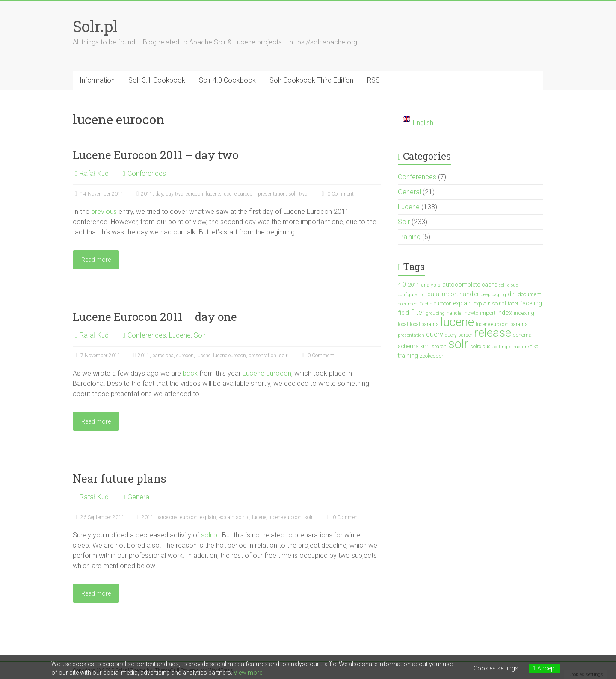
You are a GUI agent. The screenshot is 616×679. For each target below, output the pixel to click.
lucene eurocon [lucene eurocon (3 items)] (492, 324)
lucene (213, 194)
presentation (272, 194)
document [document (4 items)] (529, 294)
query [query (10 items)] (435, 334)
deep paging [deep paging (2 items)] (493, 295)
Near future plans (120, 478)
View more (248, 673)
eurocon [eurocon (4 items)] (443, 304)
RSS (373, 80)
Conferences (147, 173)
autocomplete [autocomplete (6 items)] (461, 285)
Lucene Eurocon (267, 373)
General (139, 497)
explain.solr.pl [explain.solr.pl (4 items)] (490, 304)
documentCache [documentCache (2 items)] (415, 304)
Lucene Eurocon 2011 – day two (155, 155)
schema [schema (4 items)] (522, 335)
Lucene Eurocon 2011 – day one (155, 317)
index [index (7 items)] (505, 313)
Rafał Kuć (94, 173)
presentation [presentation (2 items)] (411, 335)
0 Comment (337, 194)
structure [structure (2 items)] (519, 347)
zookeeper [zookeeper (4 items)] (431, 356)
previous (104, 212)
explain (208, 517)
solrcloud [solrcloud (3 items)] (480, 347)
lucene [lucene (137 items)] (457, 322)
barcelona (163, 356)
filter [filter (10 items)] (418, 313)
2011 (147, 194)
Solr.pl (95, 26)
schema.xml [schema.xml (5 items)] (414, 346)
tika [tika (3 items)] (535, 347)
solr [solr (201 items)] (458, 344)
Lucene (180, 335)
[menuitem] (418, 123)
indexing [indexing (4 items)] (524, 313)
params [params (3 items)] (519, 324)
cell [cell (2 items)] (502, 285)
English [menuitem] (423, 123)
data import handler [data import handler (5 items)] (453, 294)
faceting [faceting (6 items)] (531, 304)
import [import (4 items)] (488, 313)
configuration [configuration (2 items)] (412, 295)
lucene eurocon (239, 194)
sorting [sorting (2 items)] (500, 347)
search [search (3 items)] (439, 347)
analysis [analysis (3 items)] (431, 285)
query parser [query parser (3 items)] (459, 335)
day (159, 194)
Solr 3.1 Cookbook (157, 80)
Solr (200, 335)
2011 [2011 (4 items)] (414, 285)
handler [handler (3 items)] (455, 313)
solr (292, 194)
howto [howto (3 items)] (471, 313)
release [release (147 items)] (493, 333)
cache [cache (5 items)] (489, 285)
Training (409, 237)
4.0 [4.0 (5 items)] (402, 285)
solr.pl (210, 535)
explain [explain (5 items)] (463, 303)
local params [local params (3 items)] (424, 324)
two (303, 194)
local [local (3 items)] (403, 324)
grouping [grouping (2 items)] (435, 313)
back (190, 373)
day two (174, 194)
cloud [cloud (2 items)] (513, 285)
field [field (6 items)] (403, 313)
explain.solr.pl (234, 517)
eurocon (194, 194)
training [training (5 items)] (408, 356)
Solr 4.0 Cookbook (227, 80)
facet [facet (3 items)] (513, 304)
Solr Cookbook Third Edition (311, 80)
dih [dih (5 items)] (512, 294)
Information (97, 80)
